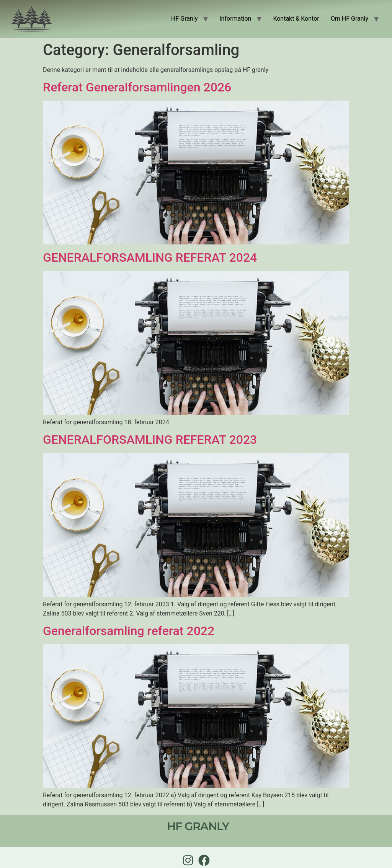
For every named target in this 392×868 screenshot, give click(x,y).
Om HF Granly (350, 19)
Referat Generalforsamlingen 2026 (137, 87)
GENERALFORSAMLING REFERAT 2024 (150, 257)
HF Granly (184, 19)
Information (235, 19)
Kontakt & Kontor (296, 19)
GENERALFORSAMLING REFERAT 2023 (150, 440)
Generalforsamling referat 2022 (129, 631)
